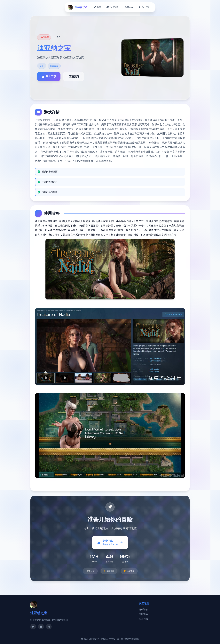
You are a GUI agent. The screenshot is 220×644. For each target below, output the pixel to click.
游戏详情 (143, 609)
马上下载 (143, 619)
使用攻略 (143, 614)
